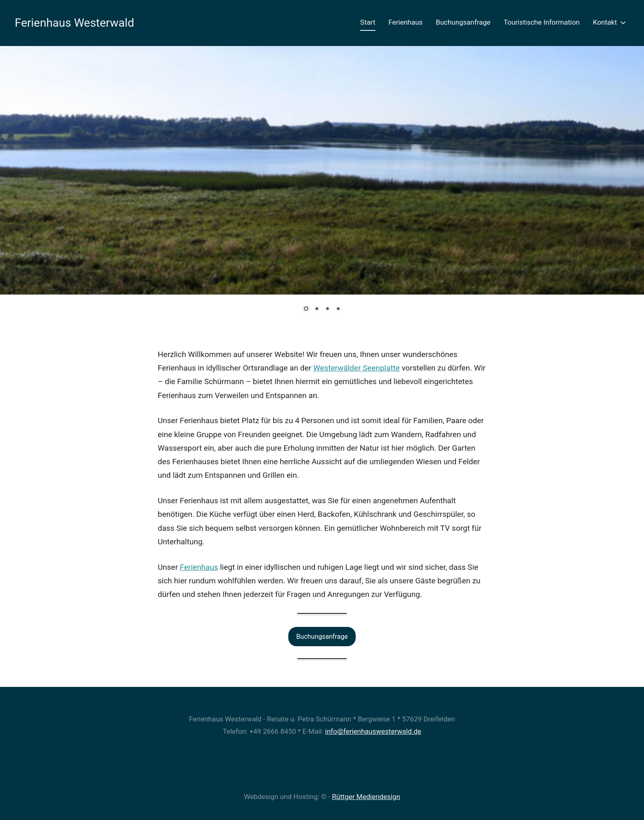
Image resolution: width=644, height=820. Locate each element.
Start (368, 22)
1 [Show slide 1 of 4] (306, 309)
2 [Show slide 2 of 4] (317, 309)
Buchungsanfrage (463, 22)
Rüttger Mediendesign (366, 797)
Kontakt (608, 22)
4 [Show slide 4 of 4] (338, 309)
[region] (322, 185)
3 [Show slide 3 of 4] (327, 309)
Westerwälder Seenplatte (357, 368)
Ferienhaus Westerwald (74, 23)
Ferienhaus (406, 22)
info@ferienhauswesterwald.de (373, 731)
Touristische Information (542, 22)
